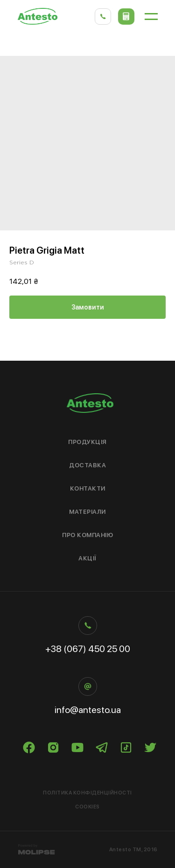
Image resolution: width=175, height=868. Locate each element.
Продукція (87, 442)
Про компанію (87, 535)
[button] (126, 17)
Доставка (87, 465)
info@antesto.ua (88, 710)
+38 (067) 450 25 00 (88, 649)
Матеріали (87, 512)
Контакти (88, 488)
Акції (87, 558)
